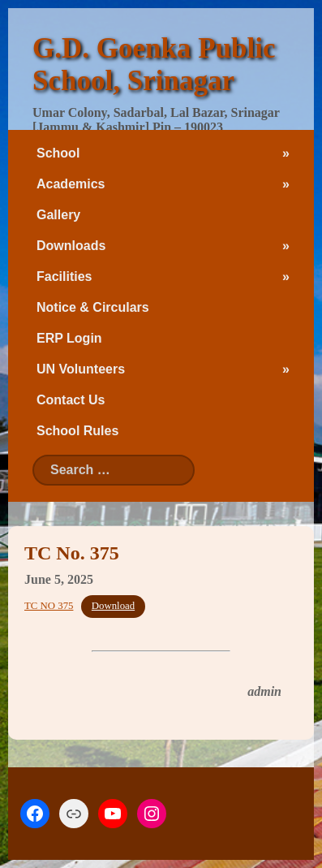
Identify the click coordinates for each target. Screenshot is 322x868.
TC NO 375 (49, 606)
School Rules (77, 431)
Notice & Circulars (93, 307)
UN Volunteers (81, 369)
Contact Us (71, 400)
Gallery (58, 215)
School (58, 153)
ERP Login (69, 338)
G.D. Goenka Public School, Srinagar (154, 65)
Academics (71, 184)
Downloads (71, 246)
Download (113, 606)
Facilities (64, 276)
